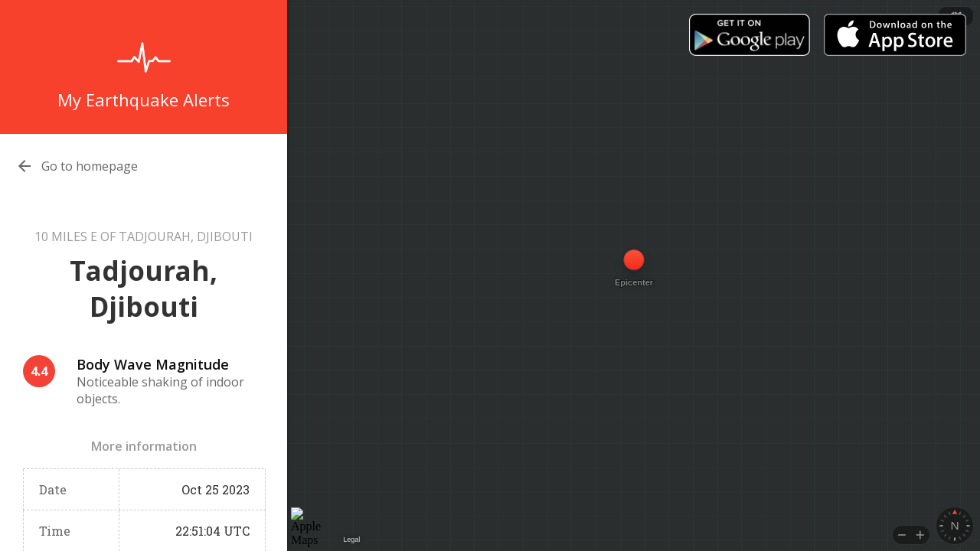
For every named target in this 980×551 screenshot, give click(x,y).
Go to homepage (90, 166)
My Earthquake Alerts (144, 99)
